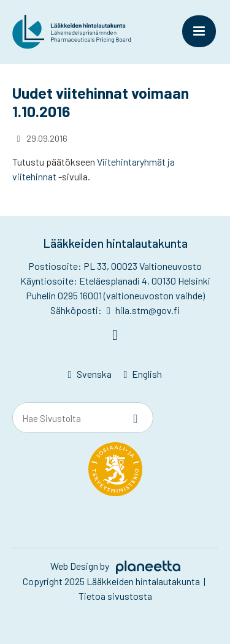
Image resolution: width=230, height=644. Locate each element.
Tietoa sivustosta (115, 596)
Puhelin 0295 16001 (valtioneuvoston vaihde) (115, 295)
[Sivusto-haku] (136, 418)
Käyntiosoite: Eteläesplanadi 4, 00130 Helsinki (115, 281)
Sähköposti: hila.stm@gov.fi (115, 310)
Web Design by (115, 566)
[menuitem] (90, 375)
